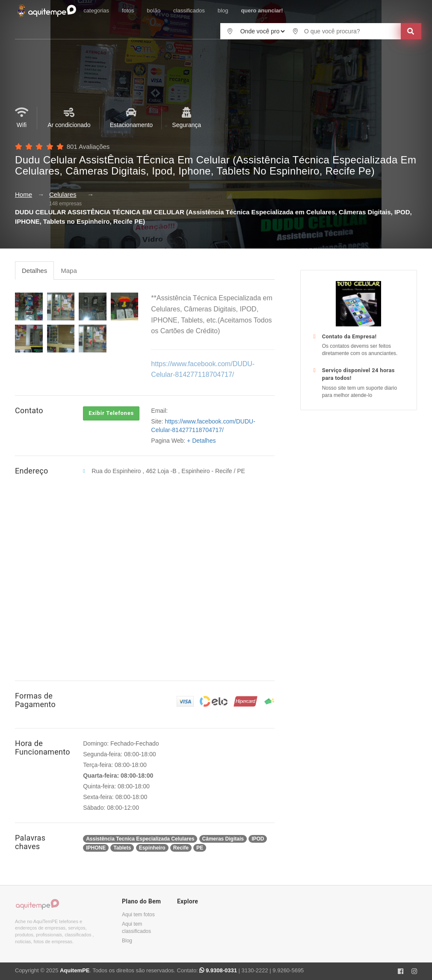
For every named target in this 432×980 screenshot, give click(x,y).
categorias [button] (96, 10)
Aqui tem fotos (138, 915)
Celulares (63, 194)
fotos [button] (128, 10)
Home (24, 194)
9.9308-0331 (219, 970)
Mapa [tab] (69, 271)
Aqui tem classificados (136, 928)
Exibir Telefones (111, 413)
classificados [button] (189, 10)
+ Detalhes (201, 441)
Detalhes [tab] (34, 271)
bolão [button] (154, 10)
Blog (127, 941)
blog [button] (223, 10)
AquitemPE (75, 970)
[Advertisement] (359, 468)
